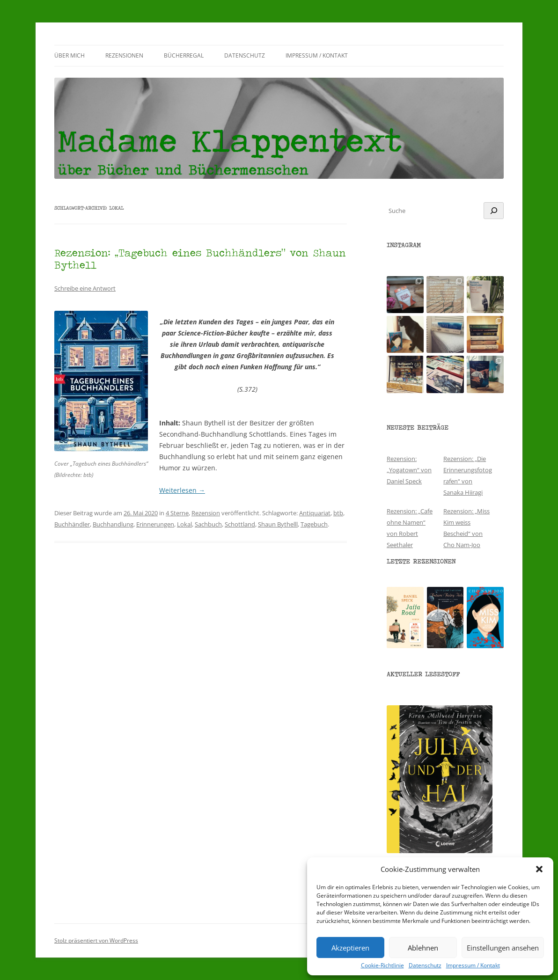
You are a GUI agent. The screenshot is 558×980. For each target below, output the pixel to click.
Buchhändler (72, 524)
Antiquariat (315, 513)
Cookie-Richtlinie (382, 965)
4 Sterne (177, 513)
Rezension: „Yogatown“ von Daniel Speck (409, 470)
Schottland (240, 524)
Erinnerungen (155, 524)
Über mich (70, 55)
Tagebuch (314, 524)
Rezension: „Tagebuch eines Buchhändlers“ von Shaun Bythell (200, 259)
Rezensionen (124, 55)
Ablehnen (423, 948)
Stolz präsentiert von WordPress (96, 940)
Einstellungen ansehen (503, 948)
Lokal (184, 524)
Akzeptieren (350, 948)
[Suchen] (494, 211)
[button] (539, 869)
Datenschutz (425, 965)
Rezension (206, 513)
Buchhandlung (113, 524)
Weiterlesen (182, 490)
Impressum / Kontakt (473, 965)
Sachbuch (208, 524)
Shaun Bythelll (278, 524)
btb (338, 513)
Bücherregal (184, 55)
